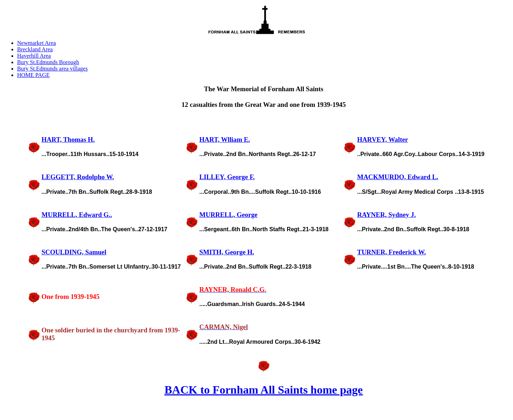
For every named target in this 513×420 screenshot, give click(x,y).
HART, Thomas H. (68, 139)
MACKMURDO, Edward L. (398, 177)
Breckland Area (35, 49)
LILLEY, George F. (227, 177)
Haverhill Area (34, 56)
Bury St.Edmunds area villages (52, 69)
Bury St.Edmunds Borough (48, 62)
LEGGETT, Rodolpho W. (78, 177)
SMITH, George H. (227, 252)
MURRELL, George (229, 215)
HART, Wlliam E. (225, 139)
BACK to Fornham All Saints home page (264, 390)
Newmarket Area (37, 43)
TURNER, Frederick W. (392, 252)
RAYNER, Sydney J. (387, 215)
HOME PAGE (33, 75)
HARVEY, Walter (383, 139)
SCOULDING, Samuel (74, 252)
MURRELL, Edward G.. (77, 215)
